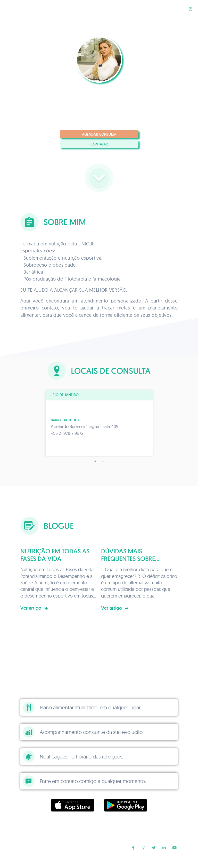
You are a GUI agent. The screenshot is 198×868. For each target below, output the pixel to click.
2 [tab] (103, 461)
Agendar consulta (99, 134)
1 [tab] (95, 461)
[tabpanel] (99, 423)
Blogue (176, 9)
